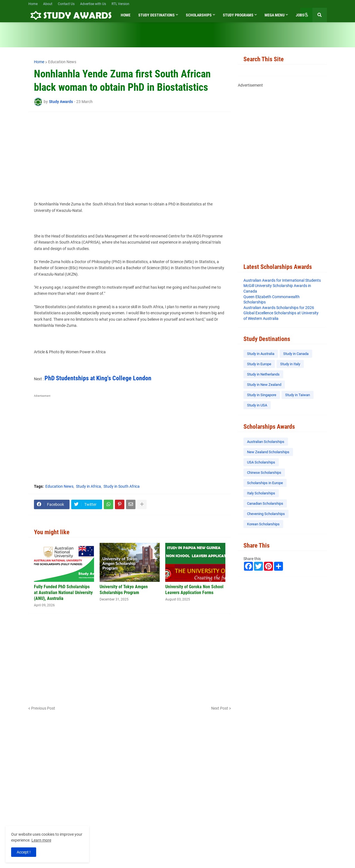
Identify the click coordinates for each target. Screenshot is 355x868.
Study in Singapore (262, 395)
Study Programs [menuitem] (238, 15)
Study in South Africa (122, 486)
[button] (306, 15)
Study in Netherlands (263, 374)
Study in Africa (88, 486)
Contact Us (66, 4)
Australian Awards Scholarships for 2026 (279, 308)
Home (33, 4)
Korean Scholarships (263, 524)
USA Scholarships (261, 462)
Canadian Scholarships (265, 503)
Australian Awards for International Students (282, 280)
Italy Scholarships (261, 493)
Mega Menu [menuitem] (275, 15)
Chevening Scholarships (266, 514)
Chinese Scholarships (264, 473)
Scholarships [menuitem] (199, 15)
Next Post (220, 708)
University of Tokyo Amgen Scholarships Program (124, 590)
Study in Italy (290, 364)
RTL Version (120, 4)
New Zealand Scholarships (268, 452)
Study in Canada (296, 354)
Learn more (41, 840)
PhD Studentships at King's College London (98, 378)
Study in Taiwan (298, 395)
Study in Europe (259, 364)
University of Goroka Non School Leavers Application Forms (194, 590)
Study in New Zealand (264, 385)
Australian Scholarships (266, 442)
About (48, 4)
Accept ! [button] (24, 852)
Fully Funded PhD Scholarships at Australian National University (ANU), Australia (63, 593)
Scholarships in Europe (265, 483)
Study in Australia (261, 354)
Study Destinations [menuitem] (156, 15)
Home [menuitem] (126, 15)
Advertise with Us (93, 4)
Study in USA (257, 405)
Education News (62, 62)
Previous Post (43, 708)
